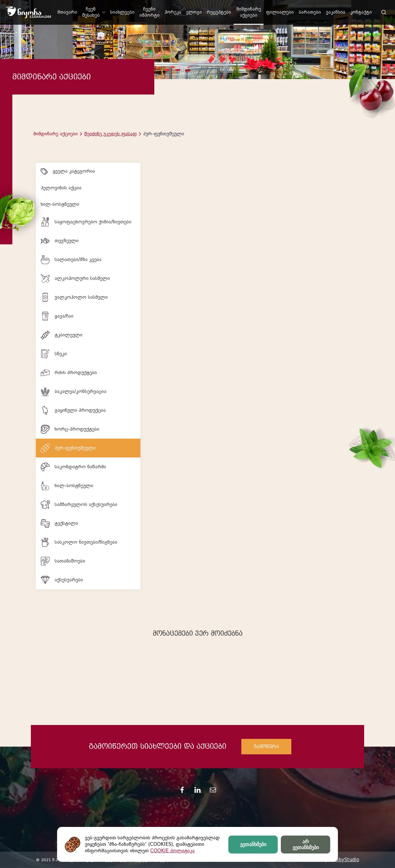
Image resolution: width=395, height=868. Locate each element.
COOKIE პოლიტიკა (173, 851)
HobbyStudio (344, 860)
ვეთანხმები (253, 844)
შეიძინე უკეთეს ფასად (110, 134)
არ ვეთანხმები (306, 845)
